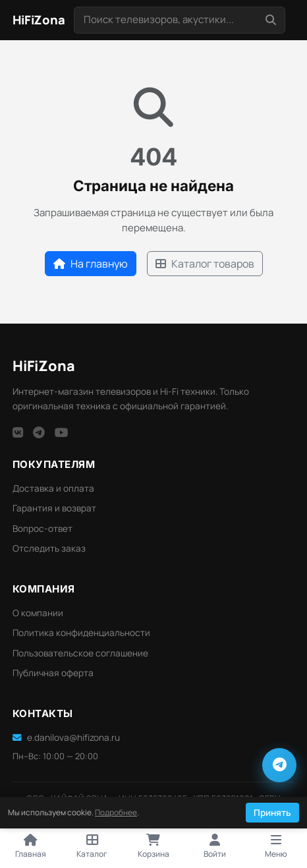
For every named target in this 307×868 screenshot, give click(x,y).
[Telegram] (39, 432)
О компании (38, 613)
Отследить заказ (49, 548)
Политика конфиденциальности (81, 633)
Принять (272, 813)
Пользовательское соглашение (80, 653)
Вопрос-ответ (42, 529)
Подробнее (116, 812)
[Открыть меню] (276, 847)
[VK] (18, 432)
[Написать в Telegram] (279, 765)
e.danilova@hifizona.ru (66, 738)
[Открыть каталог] (92, 847)
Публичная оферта (53, 673)
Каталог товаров (205, 264)
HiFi (44, 365)
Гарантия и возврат (54, 508)
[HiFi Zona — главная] (39, 20)
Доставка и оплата (53, 488)
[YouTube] (62, 432)
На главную (91, 264)
